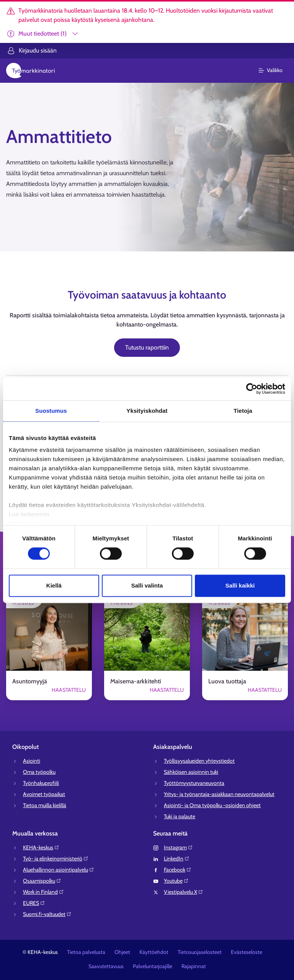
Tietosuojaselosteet (200, 952)
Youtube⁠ (176, 881)
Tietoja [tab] (243, 411)
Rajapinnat (194, 966)
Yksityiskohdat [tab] (147, 411)
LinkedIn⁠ (177, 859)
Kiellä (54, 585)
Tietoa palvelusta (86, 952)
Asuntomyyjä (30, 681)
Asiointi (32, 761)
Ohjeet (122, 952)
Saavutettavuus (106, 966)
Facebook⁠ (178, 870)
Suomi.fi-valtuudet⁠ (47, 914)
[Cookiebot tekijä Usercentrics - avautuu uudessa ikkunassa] (252, 389)
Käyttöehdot (154, 952)
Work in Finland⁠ (43, 892)
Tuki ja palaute (180, 816)
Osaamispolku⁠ (42, 881)
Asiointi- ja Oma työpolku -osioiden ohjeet (212, 805)
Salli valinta (147, 585)
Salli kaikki (240, 585)
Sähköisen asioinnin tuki (191, 772)
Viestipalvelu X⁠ (184, 892)
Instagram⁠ (178, 847)
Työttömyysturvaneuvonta (194, 783)
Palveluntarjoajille (153, 966)
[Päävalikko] (275, 71)
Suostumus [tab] (51, 411)
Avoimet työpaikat (44, 794)
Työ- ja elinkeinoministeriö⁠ (56, 859)
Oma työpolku (39, 772)
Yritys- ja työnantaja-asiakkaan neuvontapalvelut (219, 794)
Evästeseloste (247, 952)
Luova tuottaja (227, 681)
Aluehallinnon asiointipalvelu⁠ (59, 870)
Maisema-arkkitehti (136, 681)
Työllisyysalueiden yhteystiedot (199, 761)
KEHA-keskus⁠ (41, 847)
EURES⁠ (34, 903)
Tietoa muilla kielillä (45, 805)
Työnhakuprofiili (41, 783)
